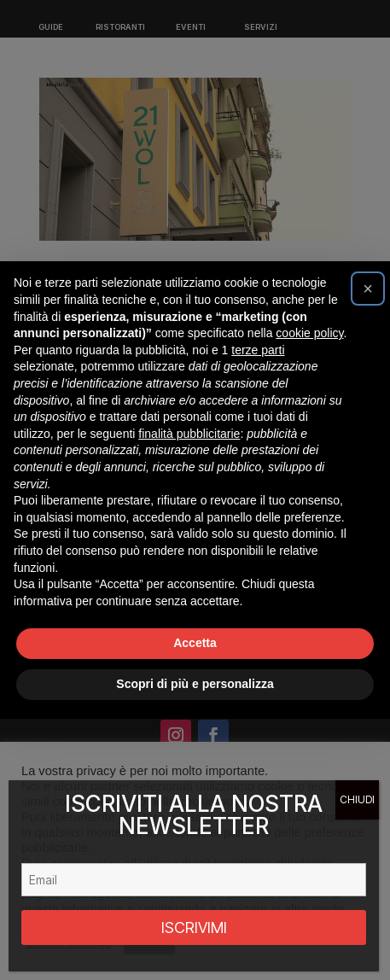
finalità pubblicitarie (189, 434)
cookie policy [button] (309, 333)
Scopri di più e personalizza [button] (195, 684)
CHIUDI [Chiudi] (357, 799)
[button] (368, 289)
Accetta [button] (195, 643)
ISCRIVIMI (194, 927)
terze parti (258, 350)
